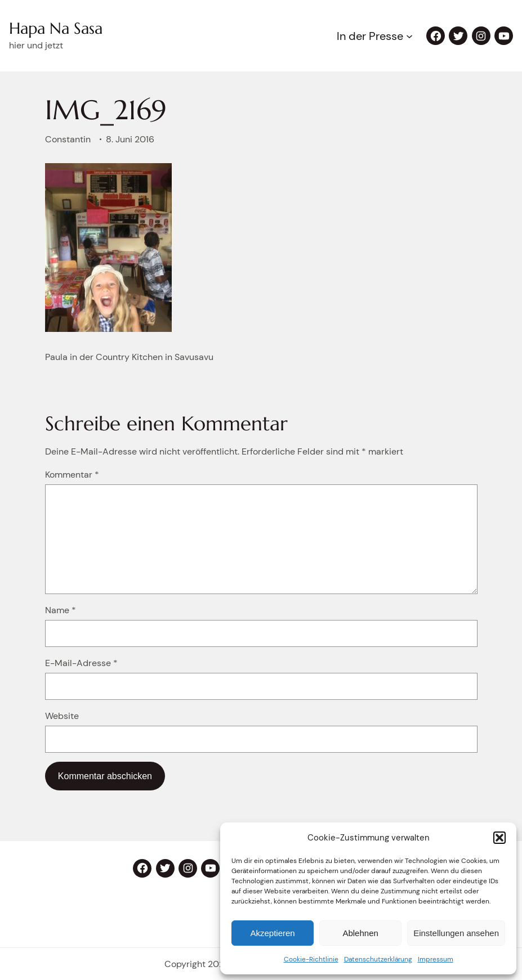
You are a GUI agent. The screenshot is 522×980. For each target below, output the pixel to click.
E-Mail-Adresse (81, 663)
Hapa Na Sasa (56, 28)
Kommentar (72, 475)
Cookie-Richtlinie (311, 959)
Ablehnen (360, 933)
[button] (499, 838)
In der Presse (370, 36)
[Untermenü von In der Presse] (409, 36)
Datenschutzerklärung (378, 959)
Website (62, 716)
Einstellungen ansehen (456, 933)
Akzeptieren (272, 933)
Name (61, 610)
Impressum (436, 959)
